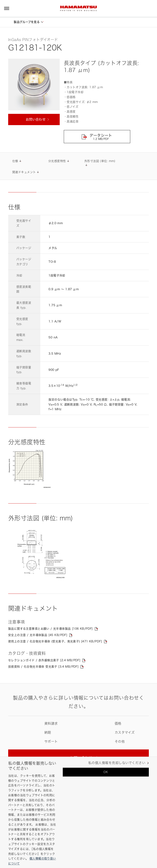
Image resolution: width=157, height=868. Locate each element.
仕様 (15, 161)
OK (106, 772)
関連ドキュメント (24, 172)
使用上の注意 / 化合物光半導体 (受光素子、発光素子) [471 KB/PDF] (55, 641)
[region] (78, 812)
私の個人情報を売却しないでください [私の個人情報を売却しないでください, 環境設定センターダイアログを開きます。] (117, 763)
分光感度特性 (57, 161)
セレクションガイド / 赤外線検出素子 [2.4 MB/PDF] (44, 660)
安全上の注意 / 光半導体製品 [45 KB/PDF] (38, 635)
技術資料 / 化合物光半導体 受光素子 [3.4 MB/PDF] (44, 667)
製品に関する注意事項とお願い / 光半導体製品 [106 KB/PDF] (51, 629)
